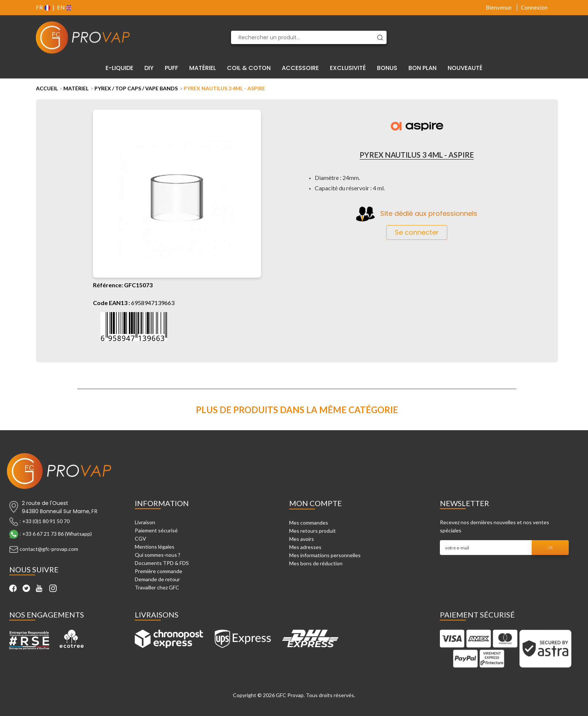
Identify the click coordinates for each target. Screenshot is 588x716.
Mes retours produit (313, 531)
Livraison (145, 522)
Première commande (158, 571)
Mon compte (315, 503)
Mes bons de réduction (316, 563)
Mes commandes (309, 523)
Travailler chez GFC (157, 587)
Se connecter (417, 232)
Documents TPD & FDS (162, 563)
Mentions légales (155, 547)
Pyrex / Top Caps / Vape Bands (136, 88)
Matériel (76, 88)
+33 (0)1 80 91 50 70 (46, 521)
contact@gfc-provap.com (49, 549)
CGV (141, 538)
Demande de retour (157, 579)
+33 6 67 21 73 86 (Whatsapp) (57, 534)
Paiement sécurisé (156, 530)
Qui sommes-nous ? (158, 555)
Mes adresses (305, 547)
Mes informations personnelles (325, 555)
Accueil (47, 88)
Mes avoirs (302, 539)
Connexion (534, 7)
